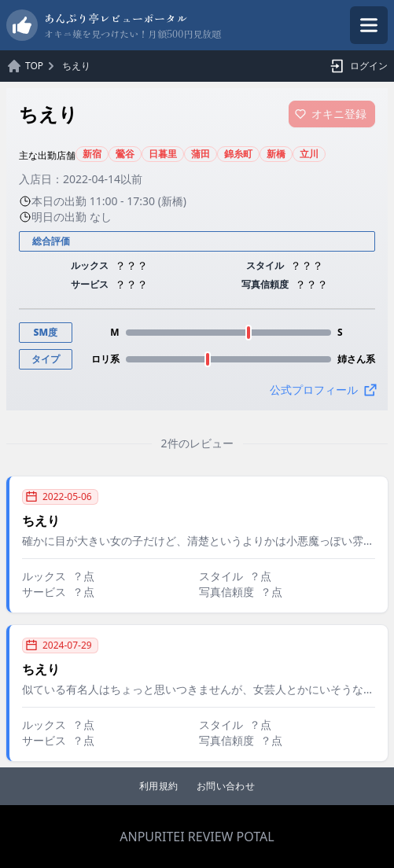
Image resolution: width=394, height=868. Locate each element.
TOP (34, 66)
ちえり (76, 66)
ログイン (356, 66)
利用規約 (158, 786)
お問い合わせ (226, 786)
